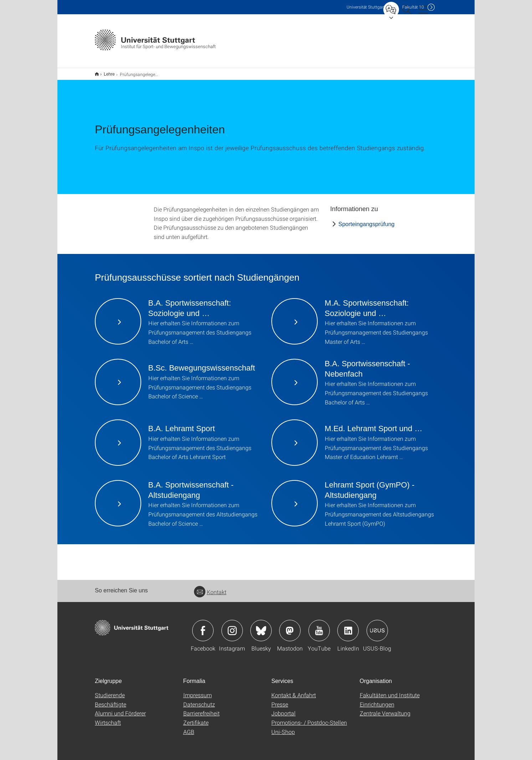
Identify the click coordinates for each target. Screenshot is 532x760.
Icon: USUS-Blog (377, 626)
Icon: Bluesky (261, 626)
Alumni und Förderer (120, 708)
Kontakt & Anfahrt (294, 690)
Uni (366, 7)
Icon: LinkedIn (348, 626)
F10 (413, 7)
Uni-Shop (283, 727)
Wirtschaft (108, 718)
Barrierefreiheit (201, 708)
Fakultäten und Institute (390, 690)
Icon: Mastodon (290, 626)
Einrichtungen (377, 700)
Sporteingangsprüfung (366, 220)
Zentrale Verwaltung (385, 708)
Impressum (198, 690)
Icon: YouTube (319, 626)
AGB (189, 727)
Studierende (110, 690)
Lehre (105, 72)
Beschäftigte (111, 700)
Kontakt (210, 587)
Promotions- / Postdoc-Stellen (309, 718)
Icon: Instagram (232, 626)
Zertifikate (196, 718)
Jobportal (283, 708)
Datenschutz (199, 700)
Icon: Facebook (203, 626)
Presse (280, 700)
